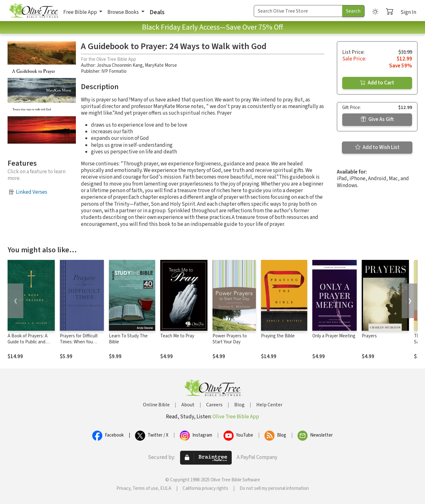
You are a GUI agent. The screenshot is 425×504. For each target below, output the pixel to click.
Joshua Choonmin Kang (120, 65)
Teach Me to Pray (177, 336)
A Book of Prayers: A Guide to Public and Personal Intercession (29, 342)
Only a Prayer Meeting (334, 336)
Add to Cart (377, 83)
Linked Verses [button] (31, 192)
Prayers (369, 336)
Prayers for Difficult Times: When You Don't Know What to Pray (80, 345)
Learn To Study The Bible (128, 339)
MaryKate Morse (161, 65)
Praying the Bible (278, 336)
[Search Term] (298, 11)
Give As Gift (377, 119)
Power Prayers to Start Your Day (230, 339)
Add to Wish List (377, 147)
